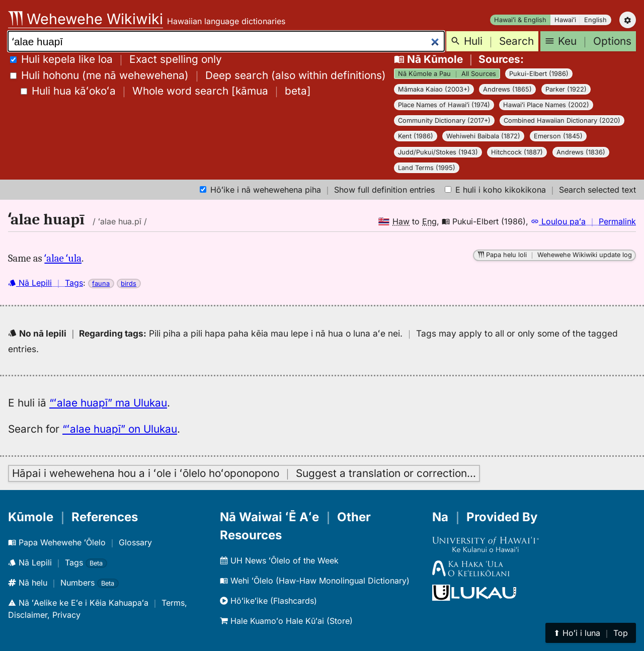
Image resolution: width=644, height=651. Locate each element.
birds (129, 283)
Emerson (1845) (558, 136)
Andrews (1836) (581, 152)
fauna (101, 283)
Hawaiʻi (565, 20)
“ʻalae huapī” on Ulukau (120, 429)
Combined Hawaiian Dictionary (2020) (562, 120)
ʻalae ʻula (63, 258)
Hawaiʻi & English (520, 20)
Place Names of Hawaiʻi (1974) (444, 105)
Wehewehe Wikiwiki (86, 19)
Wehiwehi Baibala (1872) (483, 136)
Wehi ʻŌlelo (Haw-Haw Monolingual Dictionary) (315, 581)
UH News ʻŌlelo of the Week (279, 560)
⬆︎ (591, 633)
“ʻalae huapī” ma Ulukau (108, 403)
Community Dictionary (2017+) (444, 120)
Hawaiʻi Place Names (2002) (546, 105)
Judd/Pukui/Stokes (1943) (438, 152)
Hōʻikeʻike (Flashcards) (268, 601)
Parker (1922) (566, 89)
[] (166, 91)
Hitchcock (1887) (517, 152)
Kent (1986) (416, 136)
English (595, 20)
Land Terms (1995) (427, 168)
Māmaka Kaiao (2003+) (434, 89)
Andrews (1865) (507, 89)
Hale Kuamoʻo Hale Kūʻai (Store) (286, 621)
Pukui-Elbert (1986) (539, 74)
